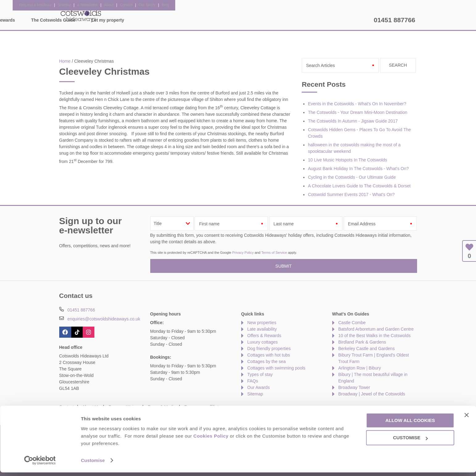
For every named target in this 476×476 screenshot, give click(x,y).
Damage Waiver (124, 407)
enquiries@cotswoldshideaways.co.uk (104, 319)
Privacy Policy (243, 253)
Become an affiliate (203, 407)
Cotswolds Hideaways (81, 15)
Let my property (350, 20)
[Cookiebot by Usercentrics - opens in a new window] (40, 464)
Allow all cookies (410, 424)
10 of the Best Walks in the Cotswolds (375, 336)
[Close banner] (466, 419)
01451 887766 (395, 20)
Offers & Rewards (238, 20)
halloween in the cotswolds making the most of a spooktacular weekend (354, 148)
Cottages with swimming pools (276, 368)
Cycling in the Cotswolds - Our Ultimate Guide (352, 177)
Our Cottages (152, 20)
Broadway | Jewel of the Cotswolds (372, 394)
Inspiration (193, 20)
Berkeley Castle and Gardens (367, 349)
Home (116, 20)
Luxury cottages (263, 342)
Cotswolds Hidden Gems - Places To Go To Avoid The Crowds (359, 133)
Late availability (262, 329)
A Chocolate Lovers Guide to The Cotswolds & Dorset (359, 186)
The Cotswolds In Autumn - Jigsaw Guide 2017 (353, 121)
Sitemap (255, 394)
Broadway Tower (354, 387)
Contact (67, 407)
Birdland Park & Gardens (362, 342)
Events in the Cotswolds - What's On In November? (357, 104)
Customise (93, 464)
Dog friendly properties (269, 349)
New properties (262, 323)
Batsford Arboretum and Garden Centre (376, 329)
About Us (91, 407)
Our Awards (259, 387)
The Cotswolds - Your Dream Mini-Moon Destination (358, 112)
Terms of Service (274, 253)
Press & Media (162, 407)
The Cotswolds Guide (295, 20)
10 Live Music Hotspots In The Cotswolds (348, 160)
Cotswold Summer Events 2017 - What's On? (351, 194)
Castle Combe (352, 323)
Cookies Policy (211, 439)
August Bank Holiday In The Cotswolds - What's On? (358, 169)
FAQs (253, 381)
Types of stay (260, 374)
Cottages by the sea (267, 361)
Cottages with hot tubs (269, 355)
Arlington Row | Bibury (360, 368)
